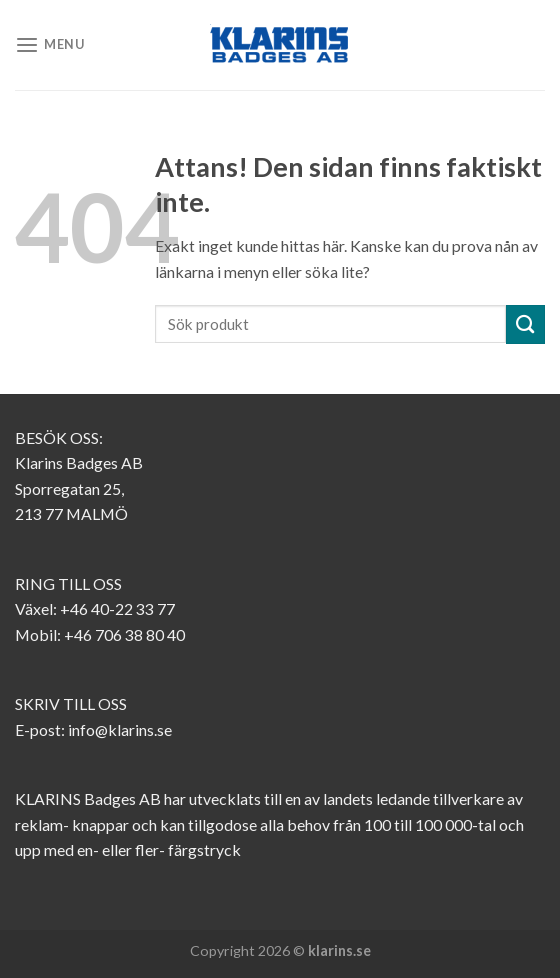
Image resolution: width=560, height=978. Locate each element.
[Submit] (525, 324)
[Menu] (50, 45)
